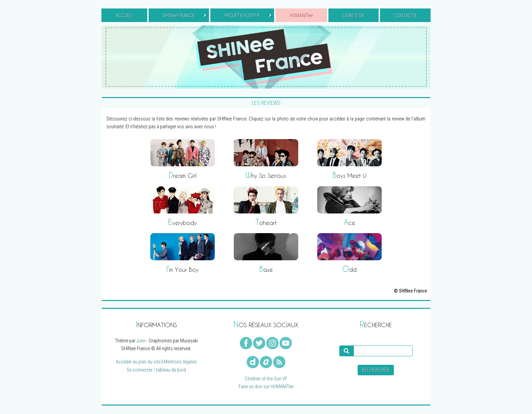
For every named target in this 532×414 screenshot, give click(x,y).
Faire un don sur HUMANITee (266, 387)
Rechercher (376, 370)
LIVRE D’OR (354, 16)
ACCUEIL (124, 16)
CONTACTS (405, 16)
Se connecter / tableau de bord (156, 370)
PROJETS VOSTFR (248, 16)
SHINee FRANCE (185, 16)
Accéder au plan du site (138, 362)
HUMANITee (301, 16)
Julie (141, 341)
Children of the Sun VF (266, 379)
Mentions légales (180, 362)
